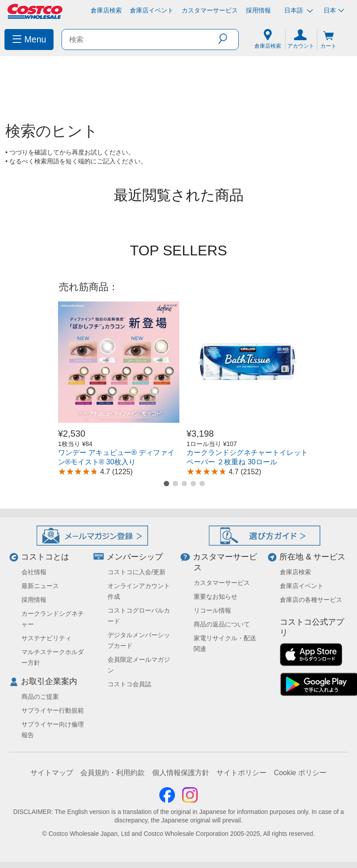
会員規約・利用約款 (112, 773)
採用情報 (258, 10)
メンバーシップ (135, 557)
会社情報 (34, 572)
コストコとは (45, 557)
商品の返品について (222, 624)
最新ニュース (40, 586)
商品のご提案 (40, 697)
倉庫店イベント (152, 10)
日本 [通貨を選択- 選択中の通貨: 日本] (334, 10)
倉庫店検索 (106, 10)
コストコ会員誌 (129, 684)
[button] (228, 39)
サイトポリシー (241, 773)
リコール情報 (212, 610)
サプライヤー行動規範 (53, 710)
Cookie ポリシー (300, 773)
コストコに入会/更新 (137, 572)
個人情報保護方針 (181, 773)
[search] (140, 40)
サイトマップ (52, 773)
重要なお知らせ (216, 597)
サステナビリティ (46, 638)
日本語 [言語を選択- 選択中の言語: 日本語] (299, 10)
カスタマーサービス (210, 10)
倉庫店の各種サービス (311, 600)
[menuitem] (29, 40)
